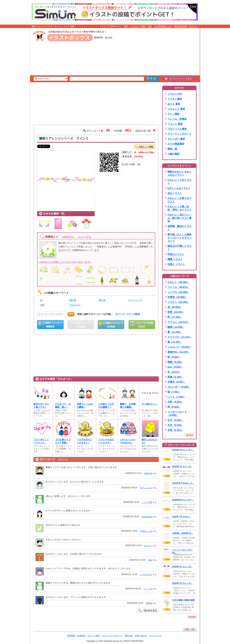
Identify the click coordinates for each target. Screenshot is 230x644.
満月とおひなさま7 (149, 441)
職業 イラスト (175, 259)
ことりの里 (147, 502)
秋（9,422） (174, 357)
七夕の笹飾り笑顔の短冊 (183, 600)
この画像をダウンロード (50, 325)
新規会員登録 (181, 26)
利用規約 (71, 636)
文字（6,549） (175, 425)
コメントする (84, 237)
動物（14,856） (176, 327)
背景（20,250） (176, 312)
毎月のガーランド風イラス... (41, 406)
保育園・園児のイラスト (180, 228)
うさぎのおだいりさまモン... (85, 441)
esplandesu (147, 517)
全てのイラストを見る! (179, 79)
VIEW (166, 459)
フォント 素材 (175, 124)
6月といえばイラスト (179, 188)
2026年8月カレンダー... (183, 500)
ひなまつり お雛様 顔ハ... (63, 406)
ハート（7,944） (177, 397)
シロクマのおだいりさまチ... (106, 441)
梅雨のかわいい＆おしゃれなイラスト (180, 173)
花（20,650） (175, 307)
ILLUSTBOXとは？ (163, 26)
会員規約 (82, 636)
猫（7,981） (174, 392)
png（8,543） (175, 367)
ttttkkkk (149, 603)
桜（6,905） (174, 407)
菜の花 (102, 300)
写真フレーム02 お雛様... (85, 406)
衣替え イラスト (176, 264)
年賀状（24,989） (177, 297)
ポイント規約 (94, 636)
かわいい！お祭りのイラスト (180, 200)
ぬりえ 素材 (174, 104)
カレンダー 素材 (176, 139)
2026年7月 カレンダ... (182, 466)
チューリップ (135, 300)
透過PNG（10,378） (179, 352)
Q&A (143, 26)
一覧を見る (189, 435)
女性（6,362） (175, 430)
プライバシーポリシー (112, 636)
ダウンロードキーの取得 (127, 314)
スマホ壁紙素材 (176, 144)
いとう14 (148, 589)
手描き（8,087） (177, 382)
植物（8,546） (175, 362)
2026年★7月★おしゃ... (183, 483)
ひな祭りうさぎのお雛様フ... (106, 406)
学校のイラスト (176, 254)
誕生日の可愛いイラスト (180, 248)
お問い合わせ (141, 636)
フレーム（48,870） (178, 287)
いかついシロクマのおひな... (128, 441)
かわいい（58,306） (178, 282)
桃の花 (73, 300)
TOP (126, 26)
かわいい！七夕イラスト (180, 182)
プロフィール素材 (177, 129)
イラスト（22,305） (178, 302)
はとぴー (148, 546)
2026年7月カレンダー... (183, 450)
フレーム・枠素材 (177, 119)
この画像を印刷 (142, 325)
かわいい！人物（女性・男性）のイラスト (180, 208)
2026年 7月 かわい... (181, 517)
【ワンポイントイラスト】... (41, 441)
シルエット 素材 (176, 109)
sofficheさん (68, 237)
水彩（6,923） (175, 402)
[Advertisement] (14, 81)
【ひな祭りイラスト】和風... (63, 441)
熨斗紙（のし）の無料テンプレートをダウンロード (180, 238)
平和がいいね (146, 531)
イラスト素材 (175, 99)
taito (150, 560)
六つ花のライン (149, 404)
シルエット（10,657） (180, 347)
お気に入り (145, 147)
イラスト (134, 26)
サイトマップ (155, 636)
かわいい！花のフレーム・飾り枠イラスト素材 (180, 218)
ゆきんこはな (146, 488)
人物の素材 (174, 154)
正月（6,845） (175, 420)
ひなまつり (75, 305)
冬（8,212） (174, 372)
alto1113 (148, 473)
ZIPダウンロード (111, 325)
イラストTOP (175, 94)
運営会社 (129, 636)
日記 (150, 26)
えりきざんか (146, 575)
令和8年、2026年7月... (182, 533)
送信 (71, 314)
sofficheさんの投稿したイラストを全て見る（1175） (66, 262)
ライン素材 (174, 114)
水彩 (42, 305)
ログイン (193, 26)
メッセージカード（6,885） (177, 413)
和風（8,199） (175, 377)
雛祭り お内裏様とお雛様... (128, 406)
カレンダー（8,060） (179, 387)
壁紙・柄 (172, 149)
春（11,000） (175, 342)
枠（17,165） (175, 317)
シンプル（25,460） (178, 292)
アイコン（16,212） (178, 322)
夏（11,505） (175, 332)
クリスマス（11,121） (180, 337)
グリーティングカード (180, 134)
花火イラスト (175, 193)
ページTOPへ (189, 629)
